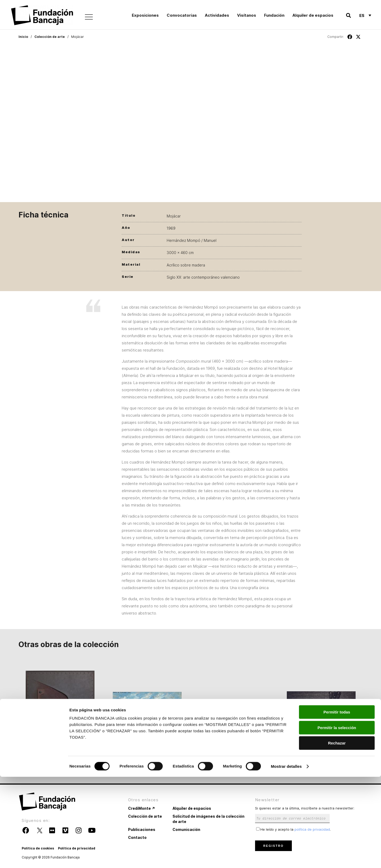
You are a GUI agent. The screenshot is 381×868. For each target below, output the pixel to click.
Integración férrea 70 (60, 755)
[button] (348, 15)
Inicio (23, 37)
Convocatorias (182, 15)
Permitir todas (337, 803)
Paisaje (234, 755)
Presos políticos (321, 755)
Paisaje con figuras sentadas (147, 755)
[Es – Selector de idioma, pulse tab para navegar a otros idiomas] (365, 15)
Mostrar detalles (286, 858)
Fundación (274, 15)
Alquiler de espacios (313, 15)
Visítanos (247, 15)
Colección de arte (50, 37)
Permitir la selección (337, 819)
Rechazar (337, 834)
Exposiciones (145, 15)
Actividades (217, 15)
